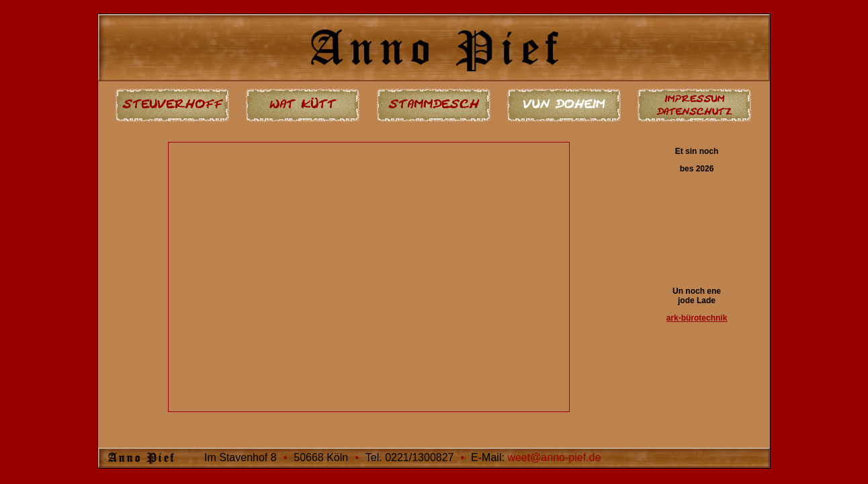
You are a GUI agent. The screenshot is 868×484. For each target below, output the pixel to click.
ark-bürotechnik (697, 318)
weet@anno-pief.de (554, 457)
